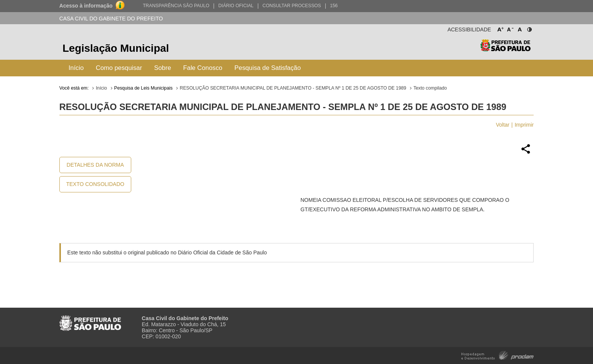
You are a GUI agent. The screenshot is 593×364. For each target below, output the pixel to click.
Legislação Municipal (116, 48)
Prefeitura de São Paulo (505, 49)
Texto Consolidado (95, 184)
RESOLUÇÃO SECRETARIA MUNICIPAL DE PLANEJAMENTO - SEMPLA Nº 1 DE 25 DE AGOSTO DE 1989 (293, 88)
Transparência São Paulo (176, 6)
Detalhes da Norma (95, 165)
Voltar (503, 125)
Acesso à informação (86, 6)
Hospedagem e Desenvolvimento (498, 355)
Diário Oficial (236, 6)
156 (334, 6)
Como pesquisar (119, 68)
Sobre (163, 68)
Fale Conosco (203, 68)
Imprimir (524, 125)
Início (76, 68)
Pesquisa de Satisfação (268, 68)
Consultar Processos (292, 6)
